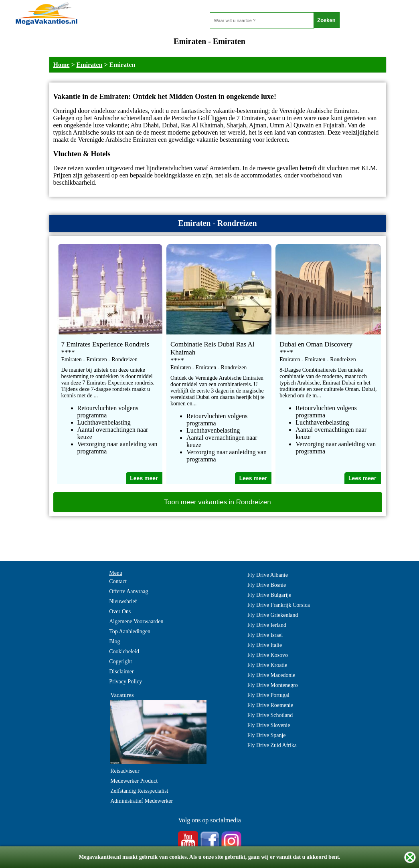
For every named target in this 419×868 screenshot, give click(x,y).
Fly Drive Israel (265, 635)
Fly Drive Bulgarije (269, 595)
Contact (118, 581)
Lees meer (144, 478)
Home (62, 65)
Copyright (120, 662)
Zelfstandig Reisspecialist (139, 791)
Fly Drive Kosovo (268, 655)
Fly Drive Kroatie (267, 665)
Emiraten (90, 65)
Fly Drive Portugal (268, 695)
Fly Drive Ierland (267, 625)
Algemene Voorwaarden (136, 621)
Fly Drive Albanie (268, 575)
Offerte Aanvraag (129, 591)
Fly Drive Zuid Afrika (272, 745)
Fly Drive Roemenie (270, 705)
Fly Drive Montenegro (273, 685)
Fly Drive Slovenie (269, 725)
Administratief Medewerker (142, 801)
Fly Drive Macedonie (271, 675)
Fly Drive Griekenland (273, 615)
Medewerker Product (134, 781)
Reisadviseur (125, 771)
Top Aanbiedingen (130, 631)
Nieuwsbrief (123, 601)
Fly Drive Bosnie (267, 585)
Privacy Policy (125, 682)
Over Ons (120, 611)
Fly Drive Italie (265, 645)
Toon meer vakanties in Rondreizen (217, 502)
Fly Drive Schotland (270, 715)
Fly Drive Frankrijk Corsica (279, 605)
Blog (114, 641)
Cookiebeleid (124, 652)
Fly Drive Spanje (267, 735)
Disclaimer (121, 672)
